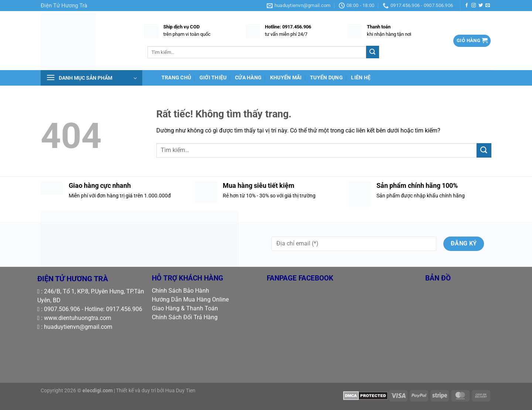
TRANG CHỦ (176, 78)
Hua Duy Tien (180, 391)
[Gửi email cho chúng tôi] (488, 6)
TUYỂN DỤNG (326, 78)
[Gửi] (372, 52)
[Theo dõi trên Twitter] (481, 6)
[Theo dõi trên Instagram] (474, 6)
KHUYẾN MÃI (286, 78)
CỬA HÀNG (248, 78)
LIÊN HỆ (361, 78)
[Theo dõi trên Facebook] (467, 6)
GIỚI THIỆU (213, 78)
